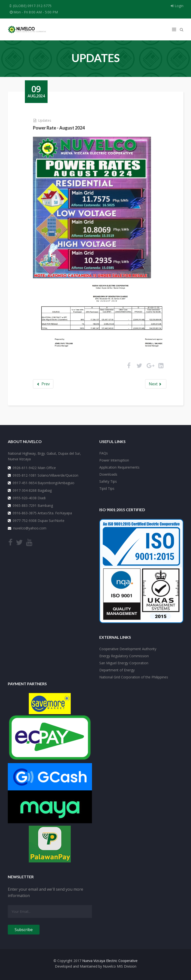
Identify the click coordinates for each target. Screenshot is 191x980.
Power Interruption (114, 460)
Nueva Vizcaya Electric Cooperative (110, 961)
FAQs (104, 453)
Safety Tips (108, 481)
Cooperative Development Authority (128, 649)
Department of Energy (117, 670)
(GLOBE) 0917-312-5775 (32, 6)
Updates (45, 120)
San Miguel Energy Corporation (124, 663)
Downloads (108, 474)
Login (177, 6)
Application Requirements (119, 467)
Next (155, 384)
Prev (43, 384)
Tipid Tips (107, 488)
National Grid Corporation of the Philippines (134, 677)
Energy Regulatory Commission (124, 656)
